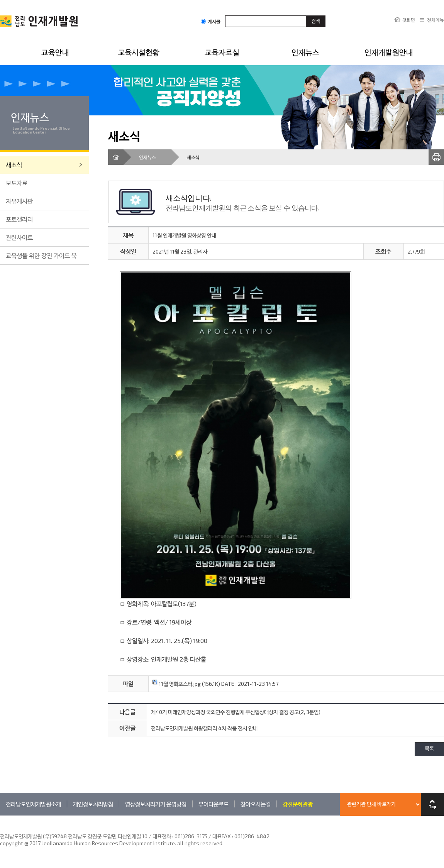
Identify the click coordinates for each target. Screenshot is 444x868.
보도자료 (17, 183)
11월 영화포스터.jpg (177, 684)
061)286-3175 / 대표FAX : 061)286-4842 (222, 836)
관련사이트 (19, 237)
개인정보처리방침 (93, 804)
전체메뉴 (436, 20)
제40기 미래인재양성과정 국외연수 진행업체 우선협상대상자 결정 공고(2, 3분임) (236, 712)
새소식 (14, 165)
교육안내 (55, 52)
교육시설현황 (139, 52)
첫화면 (409, 20)
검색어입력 (225, 15)
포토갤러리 (19, 219)
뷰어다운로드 (214, 804)
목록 (429, 749)
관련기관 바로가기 (0, 815)
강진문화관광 (298, 804)
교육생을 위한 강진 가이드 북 (41, 255)
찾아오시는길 (256, 804)
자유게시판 (19, 201)
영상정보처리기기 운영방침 (156, 804)
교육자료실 (222, 52)
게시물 (211, 21)
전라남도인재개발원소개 (33, 804)
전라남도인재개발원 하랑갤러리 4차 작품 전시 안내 (204, 728)
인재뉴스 (305, 52)
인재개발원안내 (389, 52)
